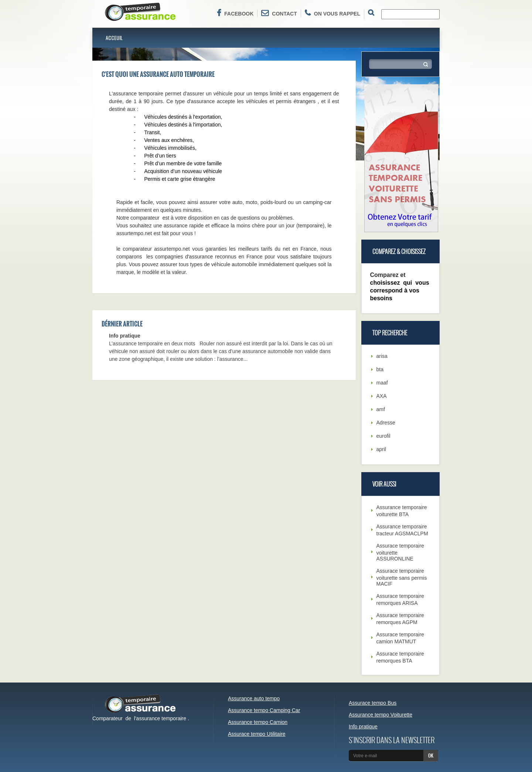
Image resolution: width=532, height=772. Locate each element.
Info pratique (125, 336)
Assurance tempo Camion (258, 722)
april (381, 449)
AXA (382, 396)
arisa (382, 356)
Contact (279, 13)
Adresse (386, 423)
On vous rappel (332, 13)
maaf (382, 383)
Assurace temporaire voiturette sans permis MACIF (402, 577)
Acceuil (114, 38)
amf (381, 409)
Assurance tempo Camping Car (264, 710)
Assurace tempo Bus (373, 703)
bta (380, 369)
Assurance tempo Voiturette (381, 715)
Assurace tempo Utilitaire (257, 734)
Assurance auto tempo (254, 698)
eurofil (383, 436)
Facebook (235, 13)
